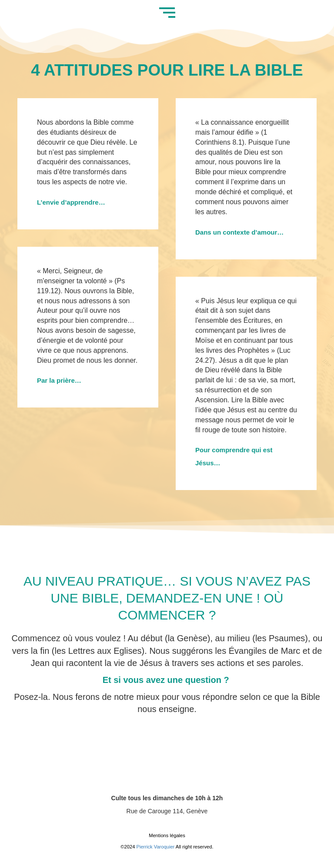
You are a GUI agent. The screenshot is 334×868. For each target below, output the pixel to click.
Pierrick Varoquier (156, 847)
